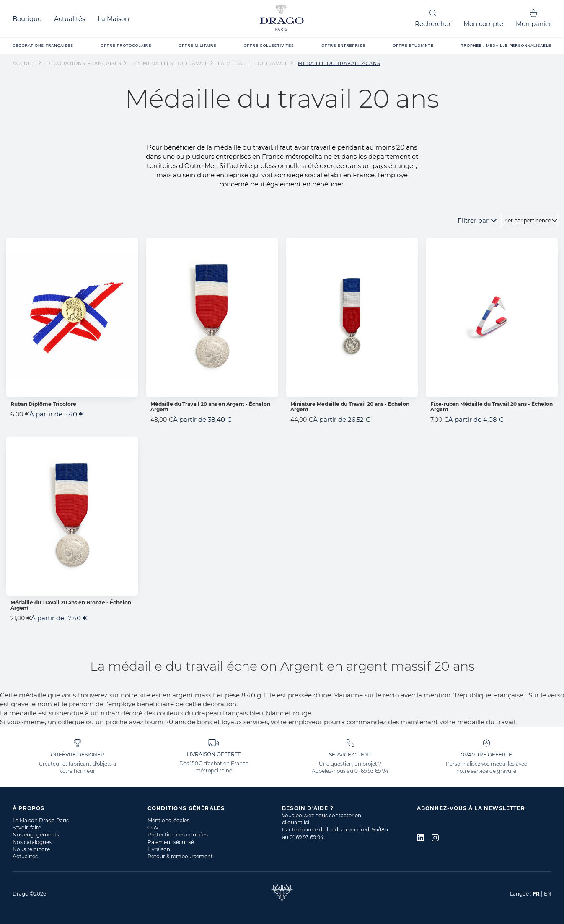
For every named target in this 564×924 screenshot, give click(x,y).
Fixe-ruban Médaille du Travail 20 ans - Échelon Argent (492, 407)
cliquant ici (296, 822)
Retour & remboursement (180, 856)
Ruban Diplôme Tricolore (43, 404)
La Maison (113, 19)
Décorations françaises (85, 63)
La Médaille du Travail (254, 63)
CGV (153, 827)
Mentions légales (168, 820)
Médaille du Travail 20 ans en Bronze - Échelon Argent (71, 605)
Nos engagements (36, 835)
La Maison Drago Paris (41, 820)
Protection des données (178, 835)
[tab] (80, 808)
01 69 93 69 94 (371, 771)
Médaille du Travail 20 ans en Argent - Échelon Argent (210, 407)
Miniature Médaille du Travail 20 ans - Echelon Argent (350, 407)
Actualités (70, 19)
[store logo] (282, 19)
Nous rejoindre (31, 849)
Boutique (27, 19)
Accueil (25, 63)
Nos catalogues (32, 842)
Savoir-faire (27, 827)
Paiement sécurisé (171, 842)
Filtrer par (473, 221)
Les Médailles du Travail (171, 63)
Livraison (159, 849)
